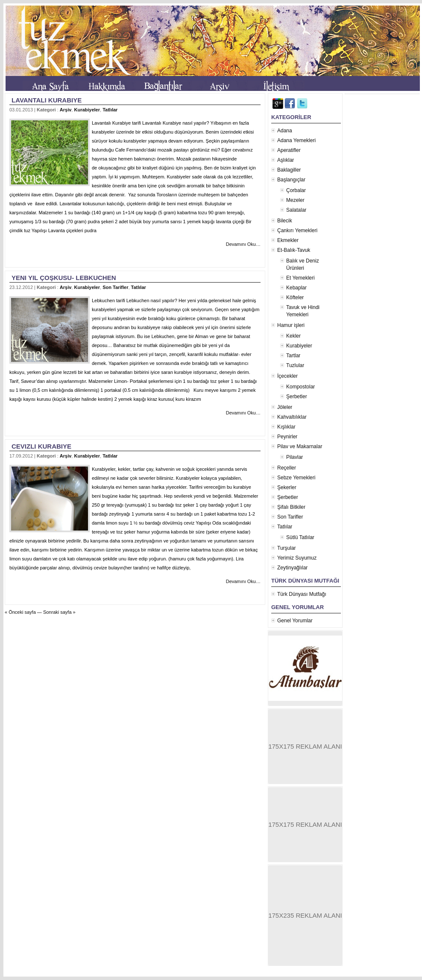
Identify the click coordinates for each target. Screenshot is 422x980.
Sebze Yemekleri (296, 478)
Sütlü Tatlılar (300, 537)
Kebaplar (296, 288)
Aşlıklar (286, 160)
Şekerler (287, 487)
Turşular (287, 548)
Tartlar (293, 356)
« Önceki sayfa (20, 612)
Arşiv (66, 110)
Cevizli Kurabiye (41, 446)
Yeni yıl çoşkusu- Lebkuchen (64, 278)
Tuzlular (295, 365)
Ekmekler (288, 240)
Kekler (293, 336)
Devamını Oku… (243, 244)
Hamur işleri (291, 325)
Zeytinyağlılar (292, 568)
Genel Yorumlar (295, 621)
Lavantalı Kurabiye (47, 100)
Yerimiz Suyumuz (297, 558)
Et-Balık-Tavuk (294, 250)
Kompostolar (300, 387)
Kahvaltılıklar (292, 417)
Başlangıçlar (291, 180)
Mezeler (295, 200)
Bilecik (285, 221)
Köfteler (295, 297)
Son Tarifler (115, 287)
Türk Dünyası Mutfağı (302, 594)
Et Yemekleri (300, 278)
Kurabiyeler (87, 110)
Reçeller (287, 468)
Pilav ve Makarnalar (300, 446)
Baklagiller (289, 170)
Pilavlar (295, 457)
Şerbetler (297, 397)
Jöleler (285, 407)
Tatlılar (110, 110)
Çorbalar (296, 190)
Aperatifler (289, 150)
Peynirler (287, 437)
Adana (285, 131)
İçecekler (287, 376)
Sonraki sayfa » (59, 612)
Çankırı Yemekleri (297, 230)
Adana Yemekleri (296, 140)
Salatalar (296, 210)
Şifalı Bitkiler (291, 507)
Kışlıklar (286, 427)
